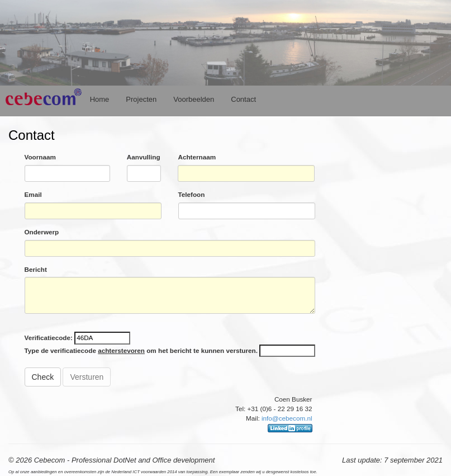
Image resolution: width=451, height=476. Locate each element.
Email (33, 194)
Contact (243, 99)
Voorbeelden (194, 99)
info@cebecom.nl (287, 418)
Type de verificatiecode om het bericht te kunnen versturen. (141, 350)
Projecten (141, 99)
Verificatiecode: (50, 338)
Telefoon (192, 194)
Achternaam (197, 157)
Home (100, 99)
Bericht (36, 269)
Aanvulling (144, 157)
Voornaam (40, 157)
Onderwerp (42, 232)
